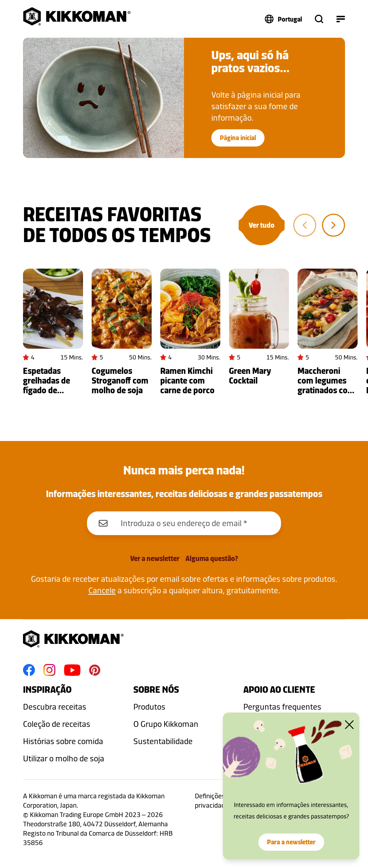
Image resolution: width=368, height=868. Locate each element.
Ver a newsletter (155, 558)
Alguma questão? (212, 558)
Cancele (102, 590)
